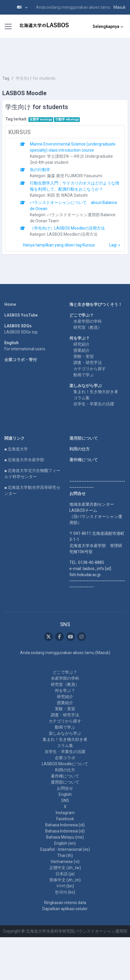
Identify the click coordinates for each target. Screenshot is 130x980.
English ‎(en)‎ (65, 843)
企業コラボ (65, 758)
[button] (22, 7)
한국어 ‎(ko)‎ (65, 892)
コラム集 (82, 398)
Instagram (65, 813)
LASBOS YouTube (21, 315)
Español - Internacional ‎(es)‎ (65, 849)
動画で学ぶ (84, 375)
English (65, 794)
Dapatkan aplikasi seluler (65, 909)
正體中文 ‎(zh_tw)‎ (65, 868)
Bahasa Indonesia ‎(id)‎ (65, 825)
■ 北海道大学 (16, 449)
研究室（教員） (88, 327)
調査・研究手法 (88, 363)
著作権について (84, 460)
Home (10, 304)
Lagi (113, 245)
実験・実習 (84, 356)
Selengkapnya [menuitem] (106, 26)
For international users (25, 349)
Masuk (120, 7)
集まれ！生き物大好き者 (96, 392)
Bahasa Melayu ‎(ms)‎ (65, 837)
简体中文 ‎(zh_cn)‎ (65, 880)
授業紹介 (82, 350)
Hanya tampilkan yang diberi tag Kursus (59, 245)
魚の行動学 (40, 170)
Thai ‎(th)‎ (65, 855)
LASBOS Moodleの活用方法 (72, 234)
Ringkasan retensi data (65, 903)
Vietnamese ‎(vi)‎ (65, 862)
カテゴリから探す (90, 369)
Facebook (65, 819)
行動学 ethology (67, 119)
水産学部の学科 (88, 321)
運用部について (84, 438)
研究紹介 (82, 344)
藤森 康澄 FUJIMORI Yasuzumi (75, 176)
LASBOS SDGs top (21, 332)
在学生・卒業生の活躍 (94, 404)
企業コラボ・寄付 (21, 360)
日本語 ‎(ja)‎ (65, 874)
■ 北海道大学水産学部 (24, 460)
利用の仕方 (80, 449)
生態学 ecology (41, 119)
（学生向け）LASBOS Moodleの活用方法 (67, 228)
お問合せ (65, 788)
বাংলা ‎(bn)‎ (65, 886)
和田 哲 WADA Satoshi (67, 195)
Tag (6, 78)
